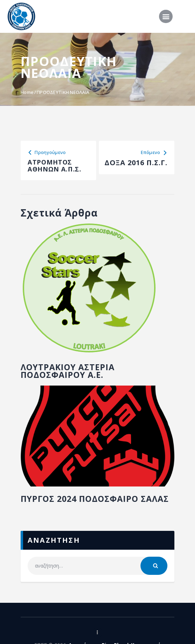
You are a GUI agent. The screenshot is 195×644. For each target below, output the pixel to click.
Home (27, 92)
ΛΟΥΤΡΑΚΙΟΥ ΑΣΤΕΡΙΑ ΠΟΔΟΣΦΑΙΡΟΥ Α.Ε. (73, 374)
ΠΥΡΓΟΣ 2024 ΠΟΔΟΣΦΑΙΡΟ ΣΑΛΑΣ (87, 508)
